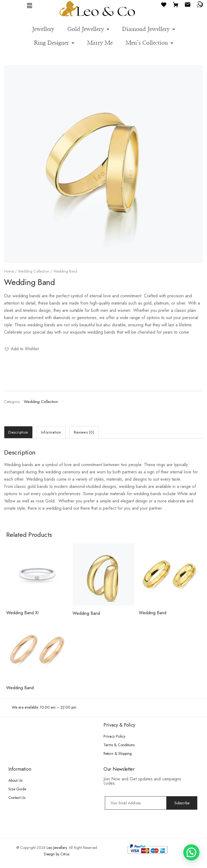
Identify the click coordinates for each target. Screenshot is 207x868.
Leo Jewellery (57, 848)
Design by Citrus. (57, 854)
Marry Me (100, 43)
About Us (15, 780)
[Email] (188, 4)
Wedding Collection (34, 271)
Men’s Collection (149, 43)
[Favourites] (164, 4)
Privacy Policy (114, 736)
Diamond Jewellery (149, 29)
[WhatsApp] (199, 4)
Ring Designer (54, 43)
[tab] (18, 432)
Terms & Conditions (119, 745)
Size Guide (17, 789)
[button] (30, 6)
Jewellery (43, 29)
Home (9, 271)
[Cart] (176, 4)
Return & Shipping (118, 753)
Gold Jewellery (88, 29)
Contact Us (17, 798)
